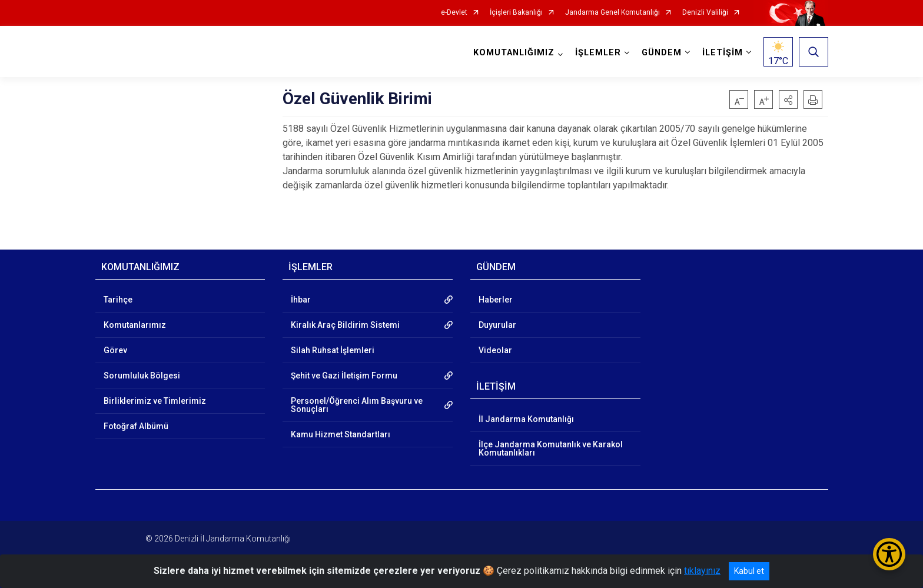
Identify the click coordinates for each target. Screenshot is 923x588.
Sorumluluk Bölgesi (142, 376)
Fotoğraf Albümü (136, 426)
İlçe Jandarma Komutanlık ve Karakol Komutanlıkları (551, 449)
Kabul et (749, 571)
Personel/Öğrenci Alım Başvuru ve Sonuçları (357, 405)
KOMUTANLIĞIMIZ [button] (514, 53)
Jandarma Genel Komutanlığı (612, 13)
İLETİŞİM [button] (723, 53)
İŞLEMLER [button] (598, 53)
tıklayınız (702, 571)
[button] (788, 99)
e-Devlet (454, 13)
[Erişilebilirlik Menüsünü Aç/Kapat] (889, 554)
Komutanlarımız (135, 325)
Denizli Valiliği (705, 13)
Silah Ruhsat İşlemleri (333, 350)
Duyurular (497, 325)
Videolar (495, 350)
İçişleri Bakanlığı (516, 13)
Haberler (496, 300)
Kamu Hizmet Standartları (341, 434)
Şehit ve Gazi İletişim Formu (344, 376)
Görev (115, 350)
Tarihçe (118, 300)
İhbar (301, 300)
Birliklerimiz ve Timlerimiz (155, 401)
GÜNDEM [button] (662, 53)
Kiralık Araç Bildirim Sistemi (345, 325)
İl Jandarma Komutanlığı (526, 419)
